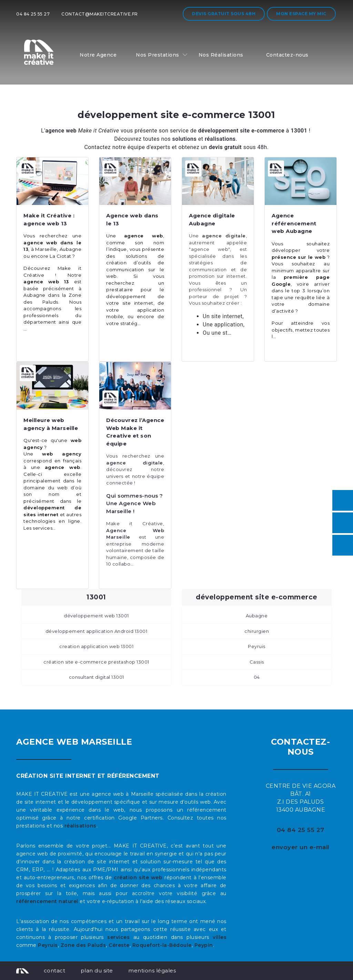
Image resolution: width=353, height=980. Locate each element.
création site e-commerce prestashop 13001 (96, 662)
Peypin (204, 945)
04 (257, 677)
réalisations (80, 826)
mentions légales (152, 971)
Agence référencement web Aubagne (294, 223)
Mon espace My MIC (301, 14)
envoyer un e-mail (301, 847)
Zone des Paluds (83, 945)
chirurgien (257, 631)
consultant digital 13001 (97, 677)
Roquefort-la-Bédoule (162, 945)
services (118, 937)
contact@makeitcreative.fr (100, 14)
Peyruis (257, 646)
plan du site (97, 971)
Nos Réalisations (221, 55)
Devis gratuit (224, 14)
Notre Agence (98, 55)
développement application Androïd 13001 (97, 631)
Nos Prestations (158, 55)
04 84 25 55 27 (33, 14)
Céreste (119, 945)
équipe (155, 476)
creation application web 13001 (96, 646)
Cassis (257, 662)
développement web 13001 (96, 616)
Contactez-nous (287, 55)
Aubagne (257, 616)
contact (55, 971)
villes (220, 937)
